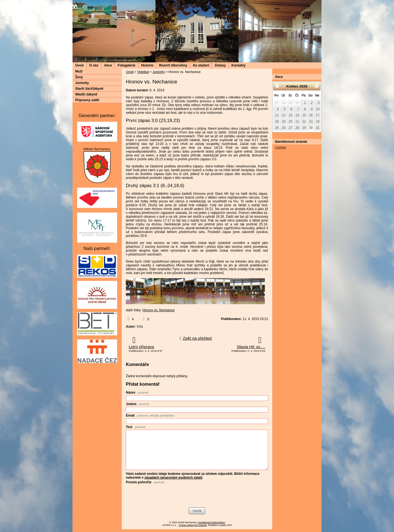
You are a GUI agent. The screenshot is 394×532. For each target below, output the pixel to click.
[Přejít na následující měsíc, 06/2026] (317, 86)
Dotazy (220, 65)
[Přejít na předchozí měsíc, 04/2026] (277, 86)
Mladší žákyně (86, 94)
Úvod (79, 65)
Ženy (79, 77)
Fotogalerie (127, 65)
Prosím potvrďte (145, 482)
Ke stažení (201, 65)
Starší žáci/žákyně (89, 89)
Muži (79, 71)
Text (136, 427)
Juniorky (159, 72)
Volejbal (143, 72)
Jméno (138, 404)
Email (150, 415)
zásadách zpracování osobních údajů (173, 478)
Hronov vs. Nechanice (159, 310)
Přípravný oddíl (87, 100)
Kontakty (238, 65)
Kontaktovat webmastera (211, 522)
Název (137, 393)
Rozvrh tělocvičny (173, 65)
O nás (94, 65)
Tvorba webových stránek (193, 525)
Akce (108, 65)
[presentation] (167, 496)
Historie (147, 65)
